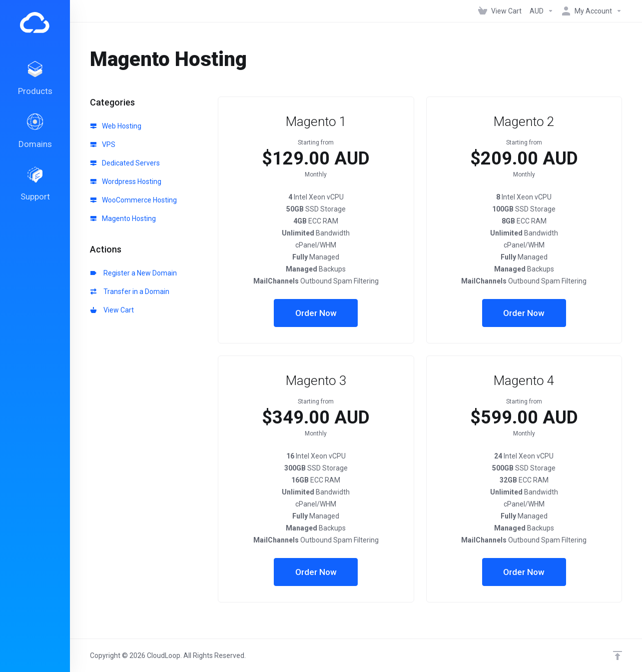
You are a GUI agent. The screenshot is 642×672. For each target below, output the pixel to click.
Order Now (316, 313)
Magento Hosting (123, 218)
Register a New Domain (134, 273)
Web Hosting (116, 126)
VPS (103, 144)
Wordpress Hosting (126, 181)
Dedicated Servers (125, 163)
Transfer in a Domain (130, 291)
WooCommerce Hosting (134, 200)
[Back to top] (618, 655)
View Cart (112, 310)
